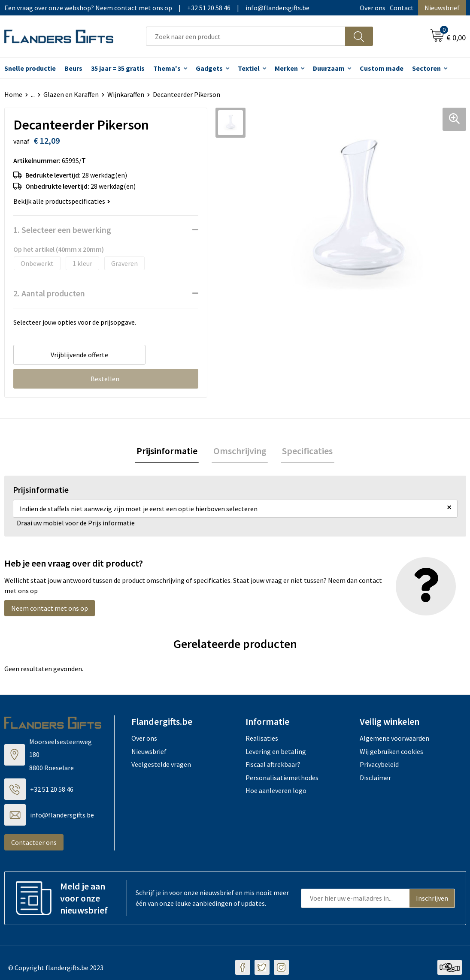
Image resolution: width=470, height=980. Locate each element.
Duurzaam (329, 68)
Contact (402, 8)
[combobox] (246, 36)
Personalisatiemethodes (282, 779)
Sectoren (426, 68)
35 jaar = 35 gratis (118, 68)
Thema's (167, 68)
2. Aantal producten (49, 293)
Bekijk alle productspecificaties (62, 201)
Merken (286, 68)
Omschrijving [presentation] (240, 452)
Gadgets (209, 68)
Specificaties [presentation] (305, 452)
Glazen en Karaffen (71, 94)
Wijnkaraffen (126, 94)
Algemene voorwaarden (394, 740)
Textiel (249, 68)
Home (13, 94)
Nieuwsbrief (442, 8)
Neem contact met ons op (50, 610)
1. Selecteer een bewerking (62, 230)
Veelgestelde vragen (161, 766)
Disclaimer (375, 779)
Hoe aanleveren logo (276, 792)
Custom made (382, 68)
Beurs (73, 68)
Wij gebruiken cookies (391, 753)
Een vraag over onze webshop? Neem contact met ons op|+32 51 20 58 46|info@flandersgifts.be (157, 8)
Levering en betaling (276, 753)
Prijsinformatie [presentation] (170, 452)
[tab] (170, 452)
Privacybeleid (379, 766)
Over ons (373, 8)
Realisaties (262, 740)
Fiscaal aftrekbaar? (273, 766)
